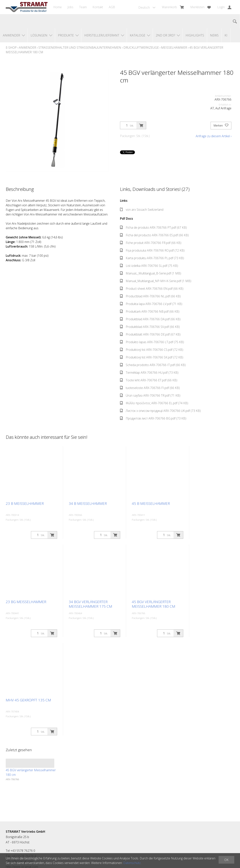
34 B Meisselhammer (88, 503)
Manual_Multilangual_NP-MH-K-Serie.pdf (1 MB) (156, 281)
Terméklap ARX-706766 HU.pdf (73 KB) (149, 373)
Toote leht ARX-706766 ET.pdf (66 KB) (149, 380)
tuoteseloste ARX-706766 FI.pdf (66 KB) (150, 388)
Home (58, 7)
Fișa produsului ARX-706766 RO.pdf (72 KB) (152, 250)
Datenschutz (132, 863)
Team (83, 7)
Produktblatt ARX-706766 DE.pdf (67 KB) (150, 334)
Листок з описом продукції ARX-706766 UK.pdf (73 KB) (160, 411)
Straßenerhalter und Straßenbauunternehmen (80, 48)
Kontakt (98, 7)
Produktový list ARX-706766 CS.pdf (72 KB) (152, 350)
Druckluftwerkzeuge (141, 48)
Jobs (70, 7)
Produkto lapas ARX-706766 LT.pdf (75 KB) (152, 342)
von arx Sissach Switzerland (142, 210)
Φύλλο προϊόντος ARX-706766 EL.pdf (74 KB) (154, 403)
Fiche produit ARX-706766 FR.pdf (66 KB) (151, 243)
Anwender (28, 48)
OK (226, 860)
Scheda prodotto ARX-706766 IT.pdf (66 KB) (153, 365)
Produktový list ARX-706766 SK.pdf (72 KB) (152, 357)
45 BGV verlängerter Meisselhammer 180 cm (154, 604)
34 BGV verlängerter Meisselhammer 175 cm (90, 604)
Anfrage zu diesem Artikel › (214, 136)
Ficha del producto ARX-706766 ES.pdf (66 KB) (154, 235)
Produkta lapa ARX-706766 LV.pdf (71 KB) (151, 304)
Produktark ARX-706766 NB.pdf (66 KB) (150, 311)
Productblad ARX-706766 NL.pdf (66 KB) (150, 296)
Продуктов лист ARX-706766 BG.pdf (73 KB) (153, 418)
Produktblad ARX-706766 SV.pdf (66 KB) (150, 327)
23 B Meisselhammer (25, 503)
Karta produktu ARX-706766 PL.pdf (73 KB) (152, 258)
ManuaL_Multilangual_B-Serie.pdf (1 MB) (151, 273)
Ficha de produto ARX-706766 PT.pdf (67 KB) (153, 227)
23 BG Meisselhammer (26, 602)
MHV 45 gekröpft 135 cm (28, 700)
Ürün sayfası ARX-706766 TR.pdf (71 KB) (150, 395)
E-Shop (11, 48)
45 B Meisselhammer (151, 503)
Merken (221, 126)
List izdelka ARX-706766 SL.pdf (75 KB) (149, 266)
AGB (112, 7)
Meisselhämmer (174, 48)
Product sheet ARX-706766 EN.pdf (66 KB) (152, 289)
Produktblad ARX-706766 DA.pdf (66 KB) (150, 319)
